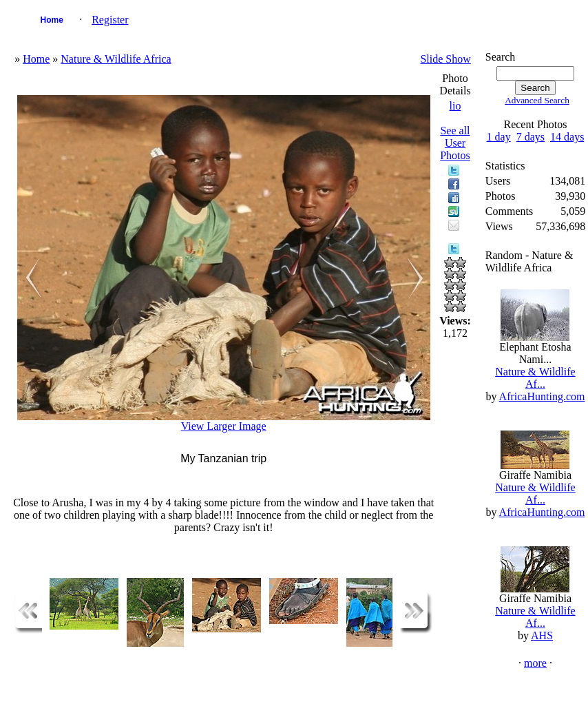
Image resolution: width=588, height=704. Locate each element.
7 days (531, 137)
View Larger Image (224, 426)
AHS (542, 635)
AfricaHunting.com (542, 396)
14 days (567, 137)
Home (52, 20)
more (535, 663)
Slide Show (445, 59)
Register (110, 20)
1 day (499, 137)
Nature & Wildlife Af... (535, 378)
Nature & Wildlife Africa (116, 59)
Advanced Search (537, 100)
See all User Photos (455, 143)
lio (455, 106)
